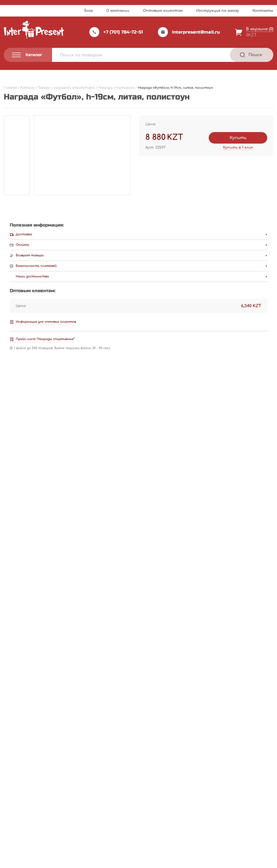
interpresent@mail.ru (189, 32)
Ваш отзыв (18, 487)
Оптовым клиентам (163, 11)
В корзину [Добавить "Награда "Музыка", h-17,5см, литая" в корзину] (247, 741)
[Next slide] (269, 642)
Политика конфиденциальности (30, 837)
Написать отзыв (248, 398)
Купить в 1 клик (238, 147)
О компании (118, 11)
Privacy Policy (154, 863)
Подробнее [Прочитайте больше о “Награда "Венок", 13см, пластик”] (32, 741)
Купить (238, 138)
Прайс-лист (103, 796)
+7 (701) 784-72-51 (116, 32)
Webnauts (144, 852)
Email (11, 559)
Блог (89, 11)
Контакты (263, 11)
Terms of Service (182, 863)
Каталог (153, 796)
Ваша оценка (20, 479)
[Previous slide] (255, 642)
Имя (10, 535)
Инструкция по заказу (218, 11)
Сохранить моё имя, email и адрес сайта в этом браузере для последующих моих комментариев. (117, 582)
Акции (98, 817)
